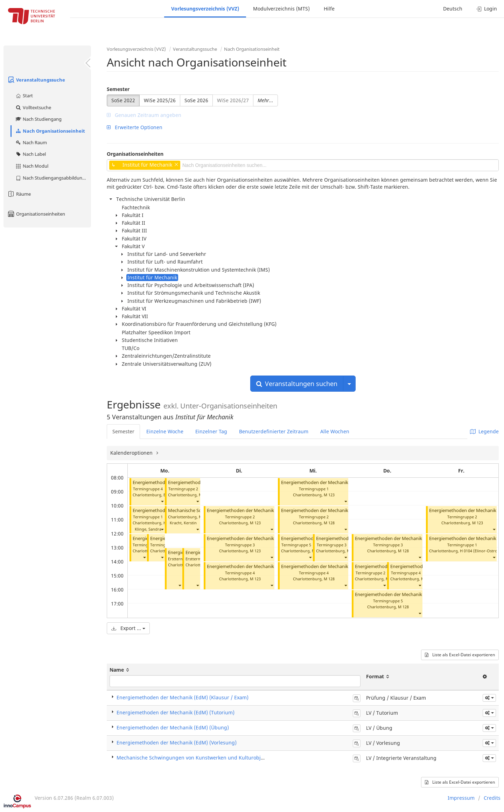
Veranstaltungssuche (36, 80)
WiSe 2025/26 (160, 100)
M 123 (255, 523)
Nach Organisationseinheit (50, 131)
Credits (492, 798)
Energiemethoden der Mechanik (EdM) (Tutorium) (176, 712)
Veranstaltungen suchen (297, 384)
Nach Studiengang (38, 119)
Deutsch (453, 9)
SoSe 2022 (123, 100)
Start (24, 96)
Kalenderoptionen (132, 453)
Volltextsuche (33, 107)
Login (487, 9)
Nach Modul (32, 166)
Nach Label (30, 154)
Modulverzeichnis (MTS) (281, 9)
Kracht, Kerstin (183, 523)
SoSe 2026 (196, 100)
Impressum (461, 798)
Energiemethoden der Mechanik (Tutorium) (253, 510)
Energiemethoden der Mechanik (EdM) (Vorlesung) (177, 743)
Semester (118, 89)
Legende (484, 431)
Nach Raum (31, 142)
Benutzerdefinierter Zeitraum (274, 431)
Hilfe (329, 9)
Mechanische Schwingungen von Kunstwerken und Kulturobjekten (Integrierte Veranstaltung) (228, 758)
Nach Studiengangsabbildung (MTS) (53, 178)
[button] (162, 501)
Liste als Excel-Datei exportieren (460, 655)
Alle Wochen (335, 431)
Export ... (128, 628)
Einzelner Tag (211, 431)
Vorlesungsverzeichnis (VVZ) (205, 9)
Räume (19, 194)
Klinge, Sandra (148, 529)
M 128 (329, 523)
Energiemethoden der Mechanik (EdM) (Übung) (173, 727)
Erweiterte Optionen (135, 127)
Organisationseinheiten (36, 214)
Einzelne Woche (165, 431)
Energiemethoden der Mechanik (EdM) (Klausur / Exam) (183, 697)
